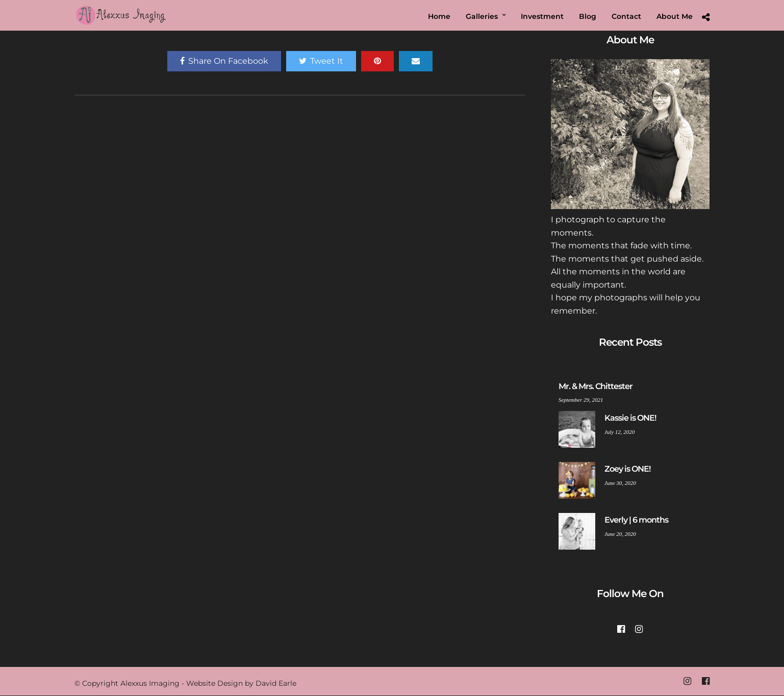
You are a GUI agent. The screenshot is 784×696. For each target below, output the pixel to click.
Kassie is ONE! (630, 418)
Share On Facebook (224, 61)
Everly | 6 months (636, 520)
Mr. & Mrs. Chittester (596, 386)
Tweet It (321, 61)
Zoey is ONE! (627, 469)
